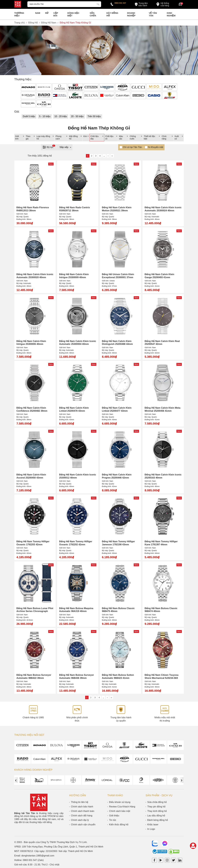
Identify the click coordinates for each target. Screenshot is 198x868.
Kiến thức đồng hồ (119, 825)
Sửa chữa (93, 14)
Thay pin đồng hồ (156, 807)
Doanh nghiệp (131, 14)
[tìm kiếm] (98, 4)
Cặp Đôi (56, 14)
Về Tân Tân (153, 14)
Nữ (47, 13)
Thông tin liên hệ (80, 802)
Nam (38, 13)
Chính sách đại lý (80, 820)
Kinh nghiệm (171, 14)
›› (112, 156)
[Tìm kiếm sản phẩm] (64, 4)
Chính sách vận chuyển (83, 825)
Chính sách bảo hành (82, 807)
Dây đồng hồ (112, 14)
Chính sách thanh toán (83, 811)
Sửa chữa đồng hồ (157, 802)
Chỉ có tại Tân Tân (132, 147)
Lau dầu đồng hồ (156, 816)
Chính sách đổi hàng (82, 816)
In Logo (151, 829)
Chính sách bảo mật (120, 811)
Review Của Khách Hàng (122, 807)
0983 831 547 (120, 3)
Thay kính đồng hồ (157, 811)
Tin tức (113, 820)
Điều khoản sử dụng (120, 802)
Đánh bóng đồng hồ (158, 820)
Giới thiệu (114, 816)
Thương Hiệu (19, 14)
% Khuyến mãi (156, 147)
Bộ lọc (49, 147)
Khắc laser (153, 825)
